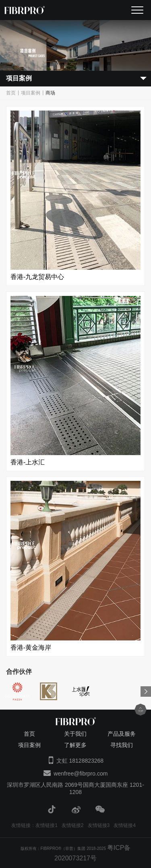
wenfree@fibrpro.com (81, 774)
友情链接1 (47, 825)
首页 (11, 93)
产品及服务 (122, 734)
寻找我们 (122, 745)
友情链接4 (125, 825)
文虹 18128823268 (80, 761)
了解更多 (75, 745)
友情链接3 (99, 825)
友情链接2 (73, 825)
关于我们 (75, 734)
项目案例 (31, 93)
